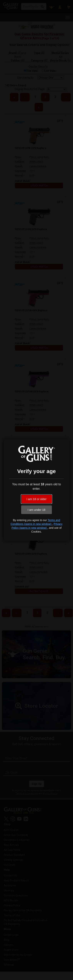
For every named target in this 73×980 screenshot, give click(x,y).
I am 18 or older (36, 499)
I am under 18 (37, 510)
